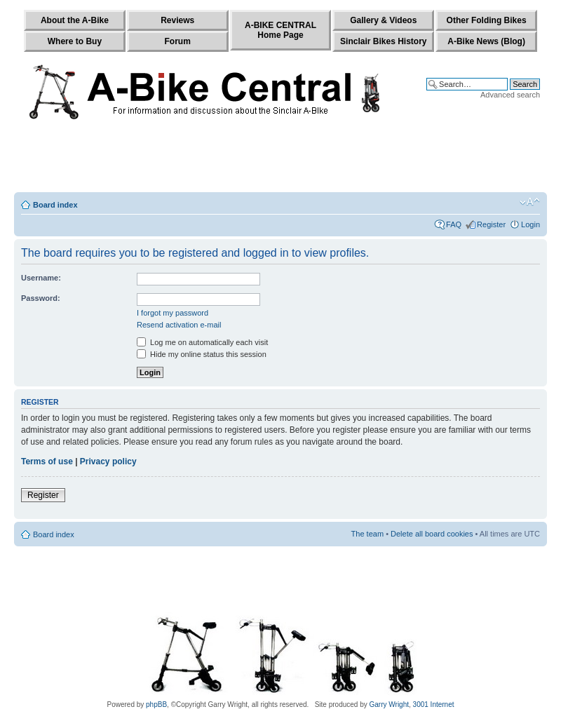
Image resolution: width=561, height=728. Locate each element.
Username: (41, 278)
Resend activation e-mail (179, 325)
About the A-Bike (75, 20)
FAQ (454, 224)
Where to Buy (75, 41)
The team (367, 534)
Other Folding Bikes (487, 20)
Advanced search (510, 95)
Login (530, 224)
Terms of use (47, 461)
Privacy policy (108, 461)
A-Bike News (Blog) (486, 41)
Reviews (177, 20)
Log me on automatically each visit (202, 342)
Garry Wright (390, 705)
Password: (41, 298)
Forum (178, 41)
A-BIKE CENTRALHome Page (280, 30)
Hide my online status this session (202, 354)
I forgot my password (173, 313)
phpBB (156, 705)
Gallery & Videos (383, 20)
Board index (55, 205)
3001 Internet (434, 705)
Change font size (530, 202)
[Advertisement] (280, 159)
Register (491, 224)
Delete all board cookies (432, 534)
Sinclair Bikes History (383, 41)
